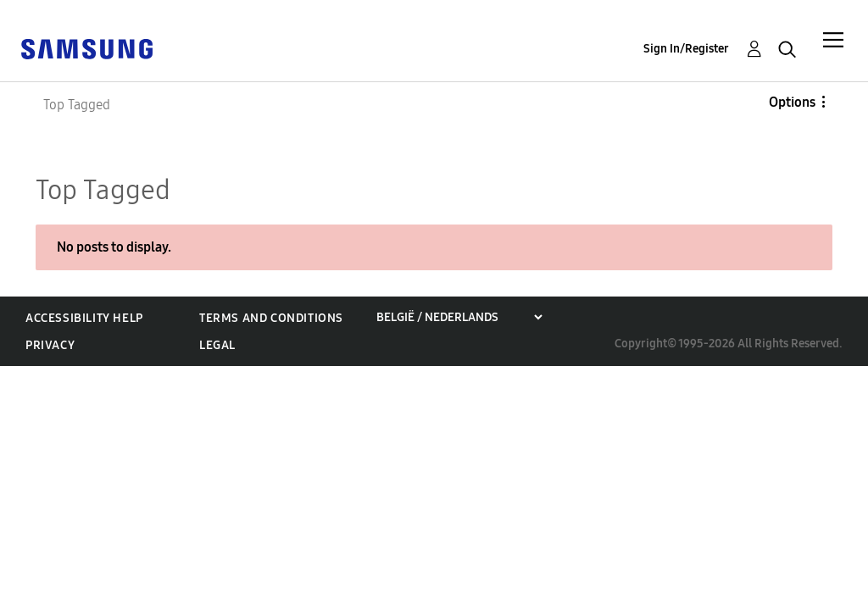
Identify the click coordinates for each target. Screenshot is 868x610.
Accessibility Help (84, 318)
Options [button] (792, 102)
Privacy (50, 345)
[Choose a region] (459, 317)
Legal (217, 345)
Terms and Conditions (271, 318)
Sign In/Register (686, 49)
